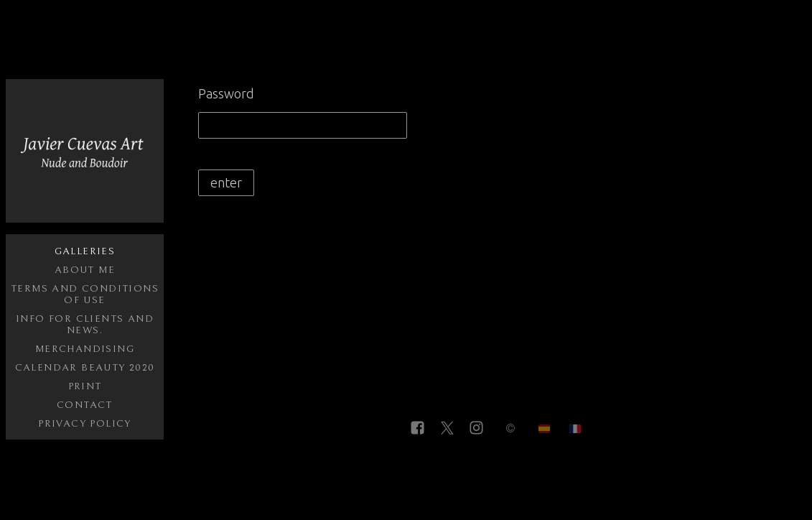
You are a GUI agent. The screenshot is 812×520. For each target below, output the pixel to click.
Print (85, 386)
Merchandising (85, 349)
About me (85, 270)
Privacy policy (85, 424)
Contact (85, 405)
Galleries (85, 251)
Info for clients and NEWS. (85, 325)
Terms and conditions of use (85, 294)
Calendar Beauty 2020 (85, 368)
